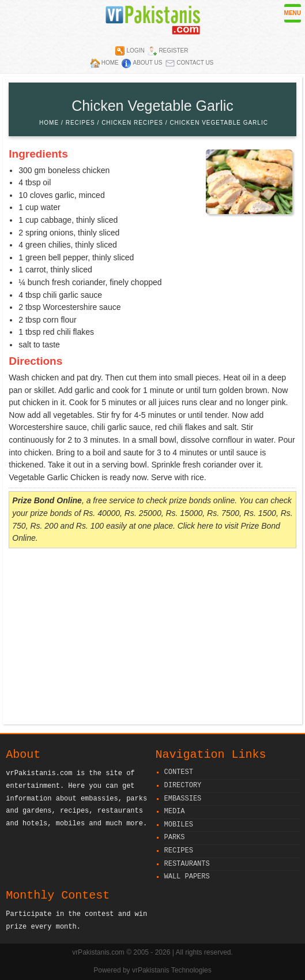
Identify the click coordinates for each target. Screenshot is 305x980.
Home (110, 63)
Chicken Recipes (132, 123)
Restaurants (187, 864)
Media (175, 812)
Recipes (80, 123)
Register (173, 51)
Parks (175, 838)
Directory (183, 786)
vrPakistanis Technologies (172, 970)
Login (135, 51)
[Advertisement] (152, 638)
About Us (147, 63)
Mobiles (179, 825)
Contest (179, 773)
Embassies (183, 799)
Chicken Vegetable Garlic (219, 123)
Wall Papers (187, 877)
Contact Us (195, 63)
